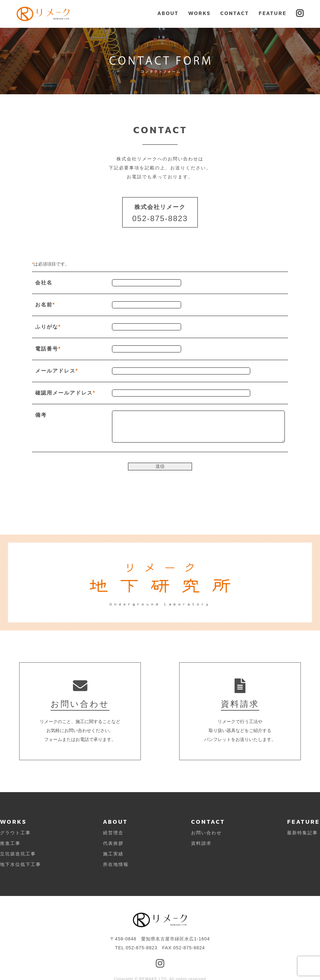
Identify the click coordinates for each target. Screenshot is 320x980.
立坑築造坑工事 (18, 854)
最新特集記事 (302, 833)
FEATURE (272, 14)
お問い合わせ (206, 833)
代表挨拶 (113, 843)
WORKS (199, 14)
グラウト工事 (15, 833)
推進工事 (10, 843)
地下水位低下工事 (20, 864)
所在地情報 (116, 864)
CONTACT (235, 14)
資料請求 (201, 843)
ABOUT (168, 14)
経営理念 (113, 833)
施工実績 (113, 854)
